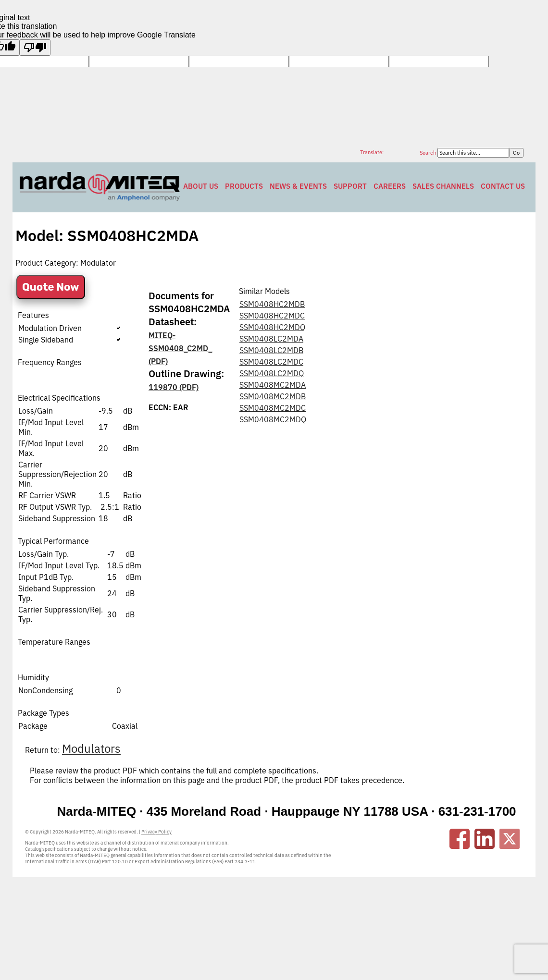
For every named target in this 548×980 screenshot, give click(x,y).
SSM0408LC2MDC (271, 362)
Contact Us (503, 186)
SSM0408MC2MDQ (273, 419)
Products (244, 186)
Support (350, 186)
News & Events (298, 186)
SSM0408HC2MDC (272, 316)
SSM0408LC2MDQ (272, 373)
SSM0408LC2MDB (271, 350)
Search (429, 153)
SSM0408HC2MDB (272, 304)
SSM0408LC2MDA (271, 339)
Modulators (91, 748)
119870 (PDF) (174, 387)
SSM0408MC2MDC (273, 408)
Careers (390, 186)
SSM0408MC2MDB (273, 396)
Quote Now (51, 287)
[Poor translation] (35, 48)
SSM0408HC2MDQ (272, 327)
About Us (201, 186)
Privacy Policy (156, 832)
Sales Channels (443, 186)
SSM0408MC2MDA (273, 385)
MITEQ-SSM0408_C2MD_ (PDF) (181, 348)
